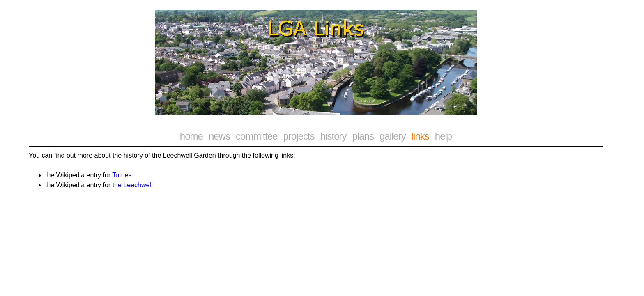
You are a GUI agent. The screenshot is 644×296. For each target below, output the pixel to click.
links (420, 136)
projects (299, 136)
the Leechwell (133, 185)
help (443, 136)
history (333, 136)
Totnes (122, 175)
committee (257, 136)
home (191, 136)
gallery (393, 136)
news (219, 136)
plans (363, 136)
